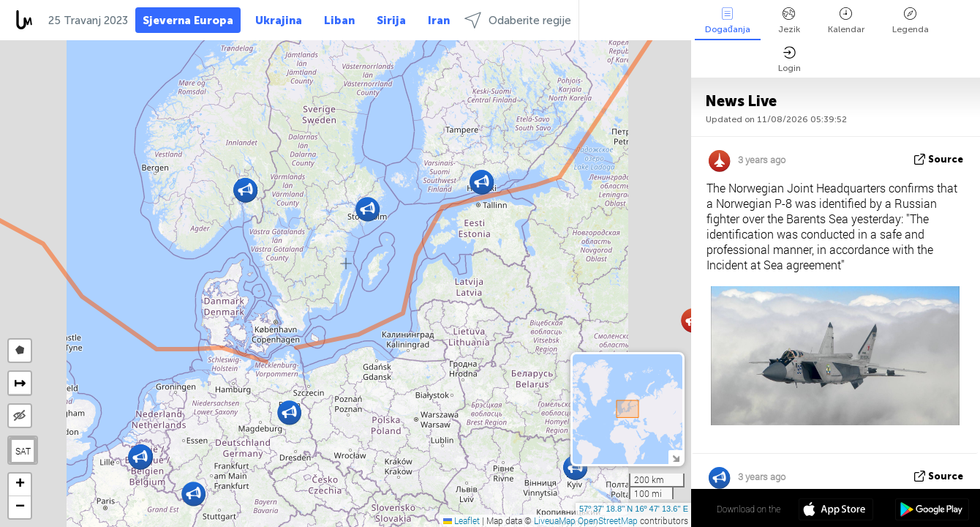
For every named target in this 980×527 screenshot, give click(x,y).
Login (789, 60)
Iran (439, 20)
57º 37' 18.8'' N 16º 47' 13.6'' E (634, 509)
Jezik (789, 21)
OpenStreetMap (608, 520)
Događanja (728, 21)
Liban (339, 20)
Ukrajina (279, 20)
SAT (23, 451)
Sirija (391, 20)
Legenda (911, 21)
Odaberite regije (518, 20)
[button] (289, 412)
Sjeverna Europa (188, 20)
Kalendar (846, 21)
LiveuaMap (555, 520)
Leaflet (461, 520)
